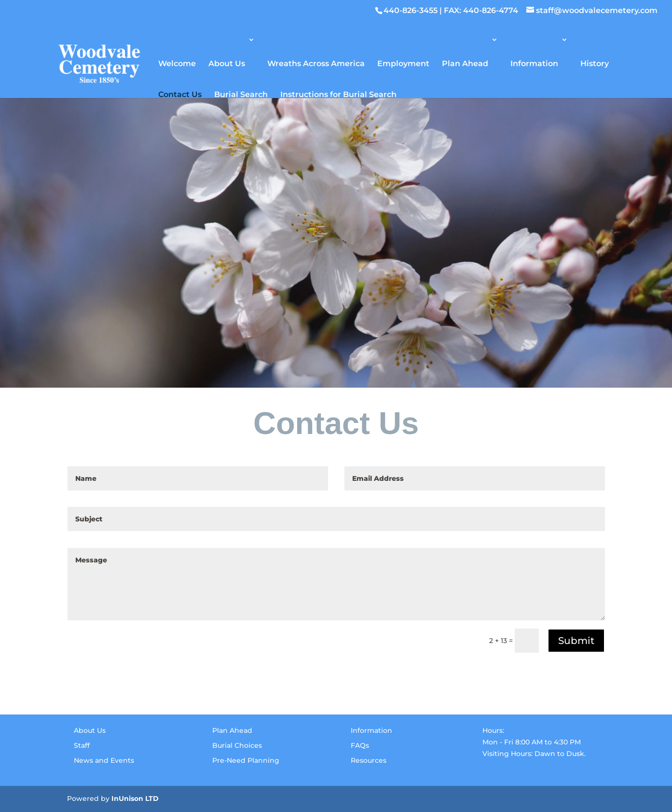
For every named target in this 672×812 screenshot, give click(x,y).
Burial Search (241, 94)
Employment (403, 63)
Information (534, 63)
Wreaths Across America (316, 63)
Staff (82, 745)
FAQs (360, 745)
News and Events (104, 760)
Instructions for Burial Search (338, 94)
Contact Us (180, 94)
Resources (369, 760)
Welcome (177, 63)
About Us (227, 63)
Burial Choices (237, 745)
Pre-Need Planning (246, 760)
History (595, 63)
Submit (576, 641)
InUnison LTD (135, 798)
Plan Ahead (465, 63)
